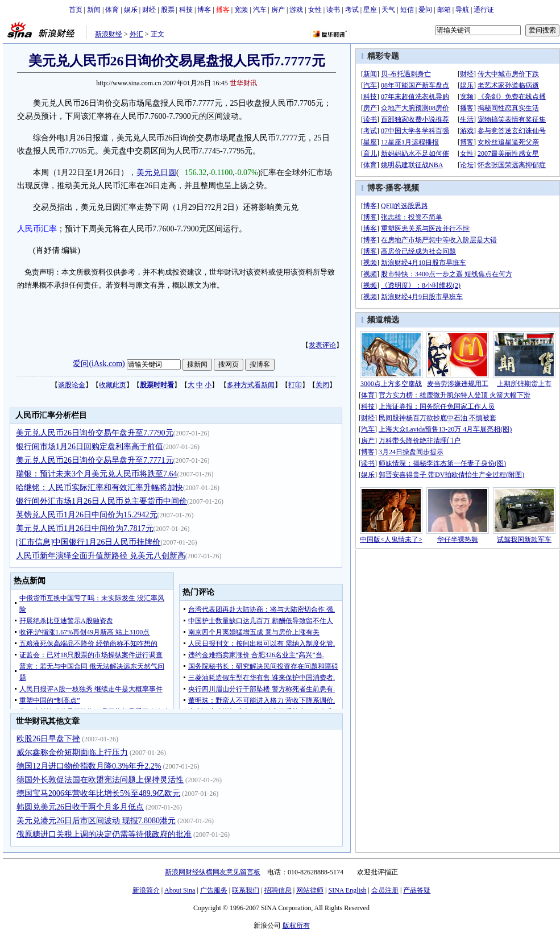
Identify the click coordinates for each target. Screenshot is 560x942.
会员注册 (385, 890)
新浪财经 (109, 34)
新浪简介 (146, 890)
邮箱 (444, 10)
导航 (462, 10)
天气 (388, 10)
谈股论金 (72, 385)
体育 (112, 10)
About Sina (180, 890)
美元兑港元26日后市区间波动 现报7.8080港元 (96, 821)
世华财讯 (243, 83)
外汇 (136, 34)
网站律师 (310, 890)
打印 (295, 385)
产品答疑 (417, 890)
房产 (278, 10)
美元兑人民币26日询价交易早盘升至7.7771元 (95, 460)
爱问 (425, 10)
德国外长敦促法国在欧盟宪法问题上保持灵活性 (100, 780)
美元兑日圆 (156, 173)
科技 (186, 10)
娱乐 (131, 10)
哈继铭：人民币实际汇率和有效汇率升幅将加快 (99, 487)
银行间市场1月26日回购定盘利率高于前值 (90, 447)
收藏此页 (113, 385)
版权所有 (296, 926)
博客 (204, 10)
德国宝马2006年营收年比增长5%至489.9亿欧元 (98, 793)
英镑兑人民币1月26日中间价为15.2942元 (87, 515)
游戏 (296, 10)
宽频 (241, 10)
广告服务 (214, 890)
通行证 (484, 10)
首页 (76, 10)
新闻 (94, 10)
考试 (352, 10)
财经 (149, 10)
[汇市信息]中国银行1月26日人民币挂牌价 (88, 542)
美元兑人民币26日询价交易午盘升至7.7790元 (95, 433)
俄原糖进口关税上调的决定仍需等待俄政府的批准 (104, 834)
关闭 (322, 385)
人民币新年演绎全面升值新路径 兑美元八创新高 (101, 556)
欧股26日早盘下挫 (48, 739)
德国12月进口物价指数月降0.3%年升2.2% (89, 766)
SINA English (347, 890)
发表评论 (322, 345)
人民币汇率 (37, 229)
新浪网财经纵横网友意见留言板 (213, 872)
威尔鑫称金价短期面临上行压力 (72, 752)
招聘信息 (278, 890)
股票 (168, 10)
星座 (370, 10)
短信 (407, 10)
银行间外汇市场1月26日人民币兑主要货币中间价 (101, 501)
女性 (315, 10)
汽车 (260, 10)
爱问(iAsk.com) (99, 364)
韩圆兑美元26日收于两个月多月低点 (80, 807)
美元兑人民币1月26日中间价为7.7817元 (85, 528)
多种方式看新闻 (251, 385)
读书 (333, 10)
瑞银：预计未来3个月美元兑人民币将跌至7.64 (97, 474)
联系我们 (246, 890)
